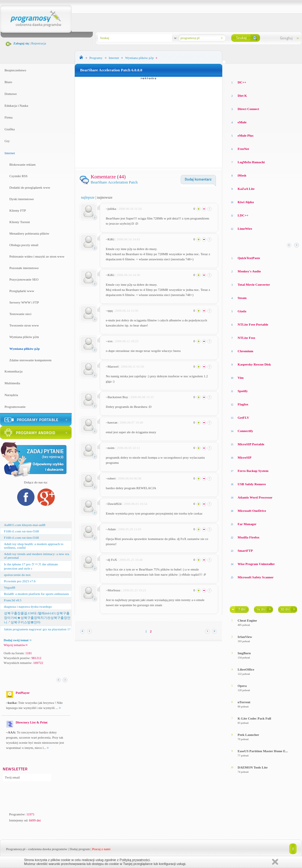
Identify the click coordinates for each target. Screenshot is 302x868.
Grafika (10, 129)
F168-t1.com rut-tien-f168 (21, 531)
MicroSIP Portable (251, 444)
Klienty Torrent (20, 222)
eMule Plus (245, 135)
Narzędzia (11, 395)
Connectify (245, 431)
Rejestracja (39, 43)
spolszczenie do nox (17, 575)
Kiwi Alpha (246, 202)
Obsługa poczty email (24, 245)
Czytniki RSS (18, 176)
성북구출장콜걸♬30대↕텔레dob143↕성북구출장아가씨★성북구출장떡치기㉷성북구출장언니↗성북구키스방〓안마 (37, 618)
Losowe (235, 70)
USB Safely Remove (252, 484)
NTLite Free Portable (253, 324)
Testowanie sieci (20, 314)
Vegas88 (10, 587)
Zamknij (275, 862)
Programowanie (15, 407)
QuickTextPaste (249, 258)
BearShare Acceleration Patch (114, 182)
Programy (96, 58)
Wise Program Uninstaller (256, 564)
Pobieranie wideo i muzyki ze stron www (37, 256)
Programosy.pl (16, 849)
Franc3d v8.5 (13, 600)
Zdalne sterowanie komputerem (30, 360)
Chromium (245, 351)
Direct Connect (248, 109)
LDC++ (243, 215)
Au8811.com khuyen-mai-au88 (25, 525)
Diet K (242, 96)
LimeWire (245, 229)
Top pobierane (281, 70)
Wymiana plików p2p (24, 349)
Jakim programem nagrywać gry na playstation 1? (37, 629)
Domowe (11, 94)
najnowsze (105, 197)
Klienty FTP (18, 210)
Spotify (243, 391)
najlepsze (88, 197)
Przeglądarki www (22, 291)
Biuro (8, 82)
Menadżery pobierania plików (29, 233)
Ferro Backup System (253, 471)
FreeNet (243, 149)
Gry (7, 141)
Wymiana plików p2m (24, 337)
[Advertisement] (149, 122)
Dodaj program (80, 849)
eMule (242, 122)
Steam (242, 298)
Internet (10, 153)
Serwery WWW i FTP (24, 302)
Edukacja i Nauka (16, 106)
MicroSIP (245, 457)
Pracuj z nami (101, 849)
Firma (8, 117)
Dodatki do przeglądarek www (30, 187)
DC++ (242, 82)
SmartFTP (245, 551)
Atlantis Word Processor (255, 497)
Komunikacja (13, 371)
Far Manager (247, 524)
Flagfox (243, 404)
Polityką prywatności (135, 860)
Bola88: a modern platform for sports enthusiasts (36, 594)
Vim (241, 378)
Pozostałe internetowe (24, 268)
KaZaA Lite (246, 189)
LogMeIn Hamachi (251, 162)
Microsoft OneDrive (252, 511)
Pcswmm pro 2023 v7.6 (20, 581)
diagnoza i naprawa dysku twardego (28, 606)
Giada (242, 311)
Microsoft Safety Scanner (256, 577)
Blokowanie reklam (22, 164)
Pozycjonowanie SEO (24, 279)
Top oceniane (255, 70)
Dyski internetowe (22, 199)
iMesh (242, 175)
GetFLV (243, 418)
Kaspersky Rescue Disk (254, 364)
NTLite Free (246, 338)
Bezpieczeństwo (15, 70)
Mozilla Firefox (248, 537)
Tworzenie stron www (24, 325)
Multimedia (12, 383)
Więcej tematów (16, 645)
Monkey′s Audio (249, 271)
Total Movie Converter (254, 284)
